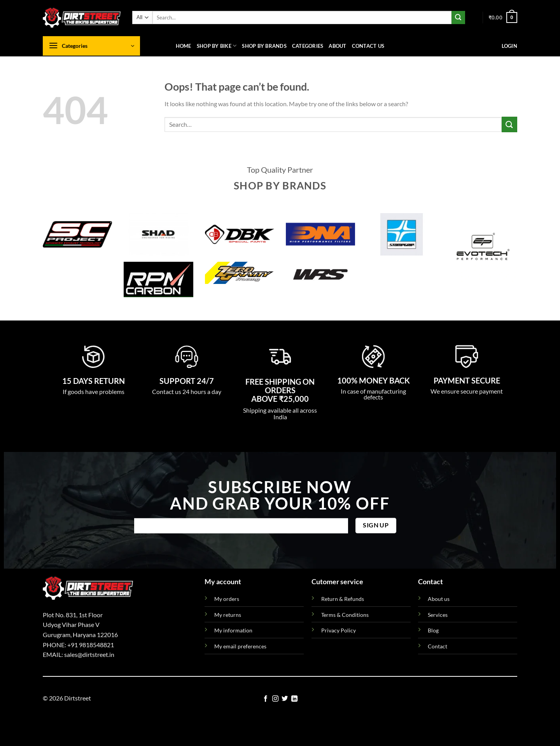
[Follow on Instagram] (275, 699)
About (337, 46)
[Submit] (458, 18)
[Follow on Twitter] (285, 699)
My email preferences (240, 646)
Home (184, 46)
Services (438, 615)
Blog (433, 630)
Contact (437, 646)
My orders (227, 599)
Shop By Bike (217, 46)
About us (439, 599)
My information (233, 630)
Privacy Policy (339, 630)
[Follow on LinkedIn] (294, 699)
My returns (228, 615)
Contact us (368, 46)
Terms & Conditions (345, 615)
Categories (308, 46)
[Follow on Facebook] (266, 699)
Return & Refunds (343, 599)
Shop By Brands (264, 46)
